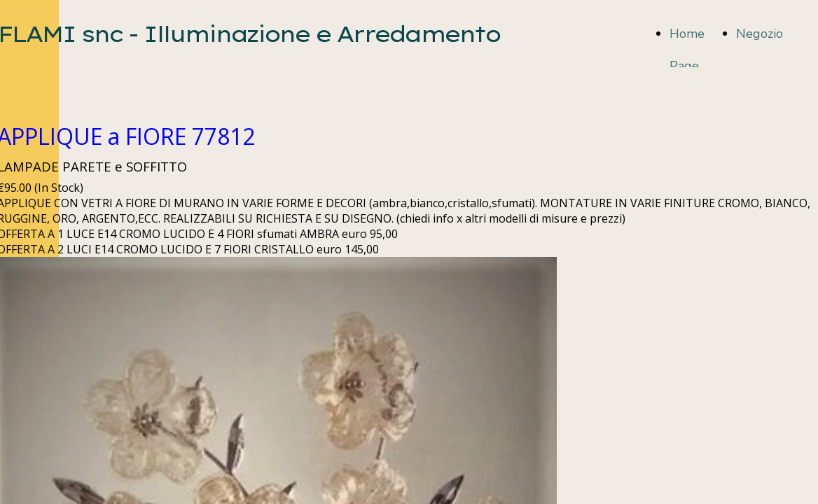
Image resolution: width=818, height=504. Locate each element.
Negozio (760, 34)
